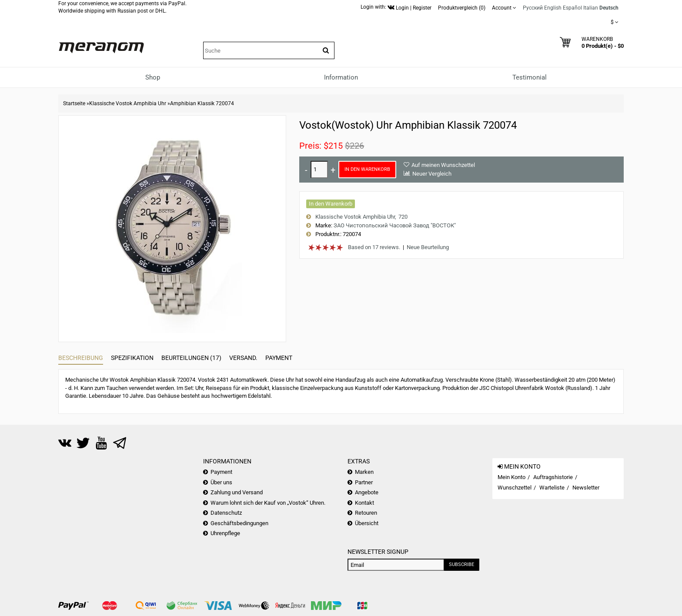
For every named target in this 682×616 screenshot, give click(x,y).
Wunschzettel (515, 488)
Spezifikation (132, 358)
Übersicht (367, 523)
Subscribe (461, 564)
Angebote (367, 492)
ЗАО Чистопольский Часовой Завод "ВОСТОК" (395, 225)
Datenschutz (226, 513)
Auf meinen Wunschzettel (443, 165)
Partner (364, 482)
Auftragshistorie (553, 477)
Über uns (221, 482)
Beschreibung (81, 358)
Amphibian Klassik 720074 (202, 103)
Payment (279, 358)
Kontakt (364, 503)
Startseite (74, 103)
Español (572, 8)
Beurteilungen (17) (191, 358)
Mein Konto (512, 477)
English (553, 8)
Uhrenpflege (225, 533)
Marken (364, 472)
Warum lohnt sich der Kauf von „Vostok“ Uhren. (268, 503)
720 (403, 217)
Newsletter (586, 488)
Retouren (366, 513)
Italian (591, 8)
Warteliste (552, 488)
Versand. (243, 358)
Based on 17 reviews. (374, 247)
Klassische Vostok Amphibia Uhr (128, 103)
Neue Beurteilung (428, 247)
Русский (533, 8)
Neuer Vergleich (432, 174)
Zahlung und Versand (237, 492)
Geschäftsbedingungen (239, 523)
